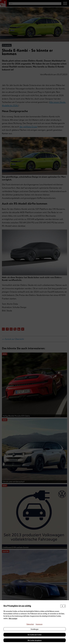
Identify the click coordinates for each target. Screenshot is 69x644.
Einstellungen (35, 629)
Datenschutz (30, 624)
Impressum (39, 624)
